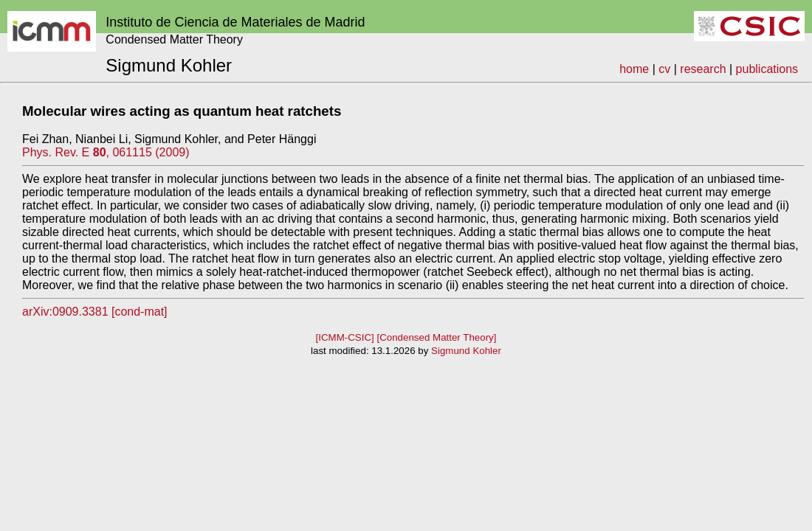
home (634, 69)
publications (767, 69)
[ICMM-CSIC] (345, 337)
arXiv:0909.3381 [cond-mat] (95, 312)
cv (664, 69)
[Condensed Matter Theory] (436, 337)
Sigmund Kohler (466, 351)
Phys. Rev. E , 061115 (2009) (106, 152)
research (703, 69)
